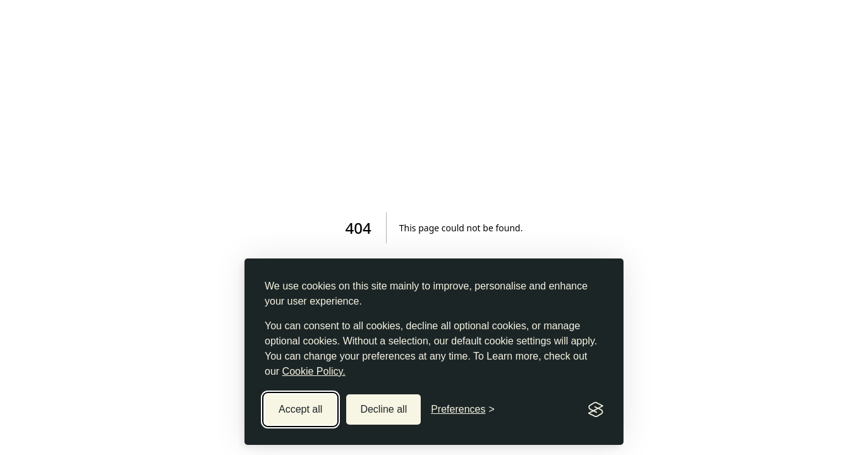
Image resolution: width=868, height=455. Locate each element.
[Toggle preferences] (463, 409)
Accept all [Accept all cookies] (300, 409)
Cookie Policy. (314, 371)
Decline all (383, 409)
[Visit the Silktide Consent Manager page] (596, 409)
